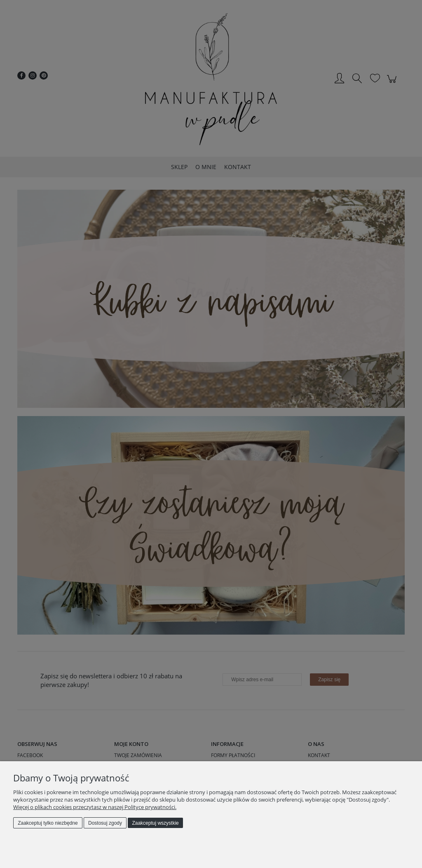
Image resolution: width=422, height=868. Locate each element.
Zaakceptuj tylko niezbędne (48, 823)
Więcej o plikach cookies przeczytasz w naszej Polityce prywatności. (95, 807)
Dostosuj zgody (105, 823)
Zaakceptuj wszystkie (155, 823)
